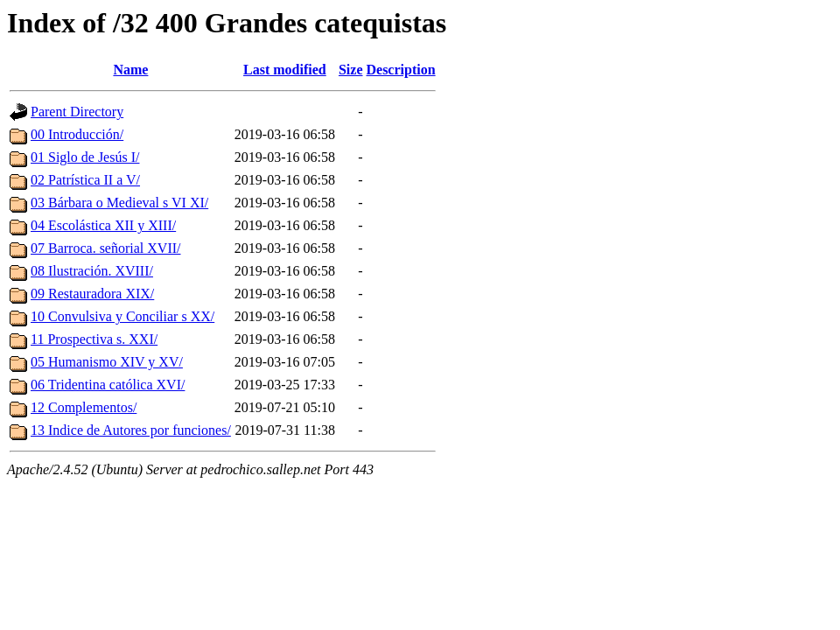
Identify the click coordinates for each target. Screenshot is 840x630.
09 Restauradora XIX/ (92, 294)
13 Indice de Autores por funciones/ (131, 430)
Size (351, 70)
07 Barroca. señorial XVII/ (106, 248)
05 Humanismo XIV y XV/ (107, 362)
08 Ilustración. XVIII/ (92, 271)
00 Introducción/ (77, 134)
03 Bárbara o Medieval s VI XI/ (119, 203)
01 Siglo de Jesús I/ (85, 157)
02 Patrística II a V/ (85, 180)
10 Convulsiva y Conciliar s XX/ (122, 316)
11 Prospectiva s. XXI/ (94, 339)
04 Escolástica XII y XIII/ (103, 225)
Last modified (285, 70)
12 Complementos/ (84, 407)
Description (400, 70)
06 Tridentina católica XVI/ (108, 385)
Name (130, 70)
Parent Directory (77, 112)
